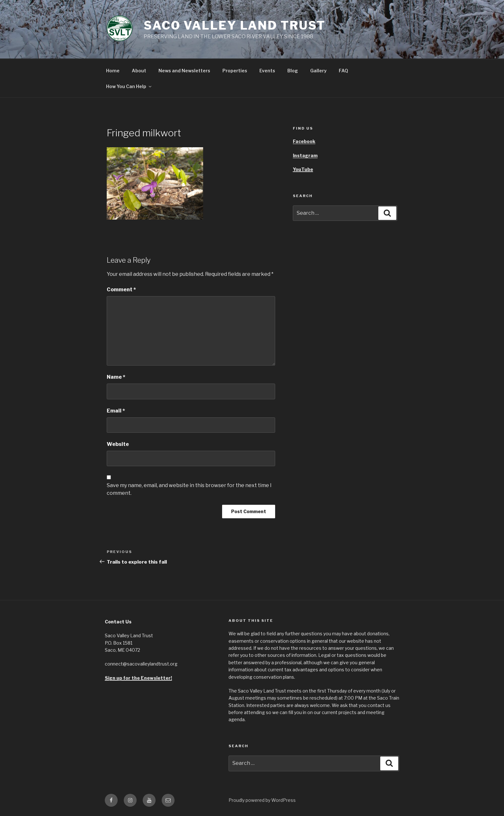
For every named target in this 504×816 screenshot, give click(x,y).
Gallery (318, 71)
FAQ (343, 71)
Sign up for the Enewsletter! (138, 678)
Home (113, 71)
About (139, 71)
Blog (293, 71)
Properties (235, 71)
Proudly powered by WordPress (262, 800)
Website (118, 444)
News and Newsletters (184, 71)
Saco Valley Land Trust (235, 25)
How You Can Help (129, 86)
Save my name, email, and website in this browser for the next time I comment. (189, 489)
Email (116, 411)
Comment (121, 290)
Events (267, 71)
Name (116, 377)
